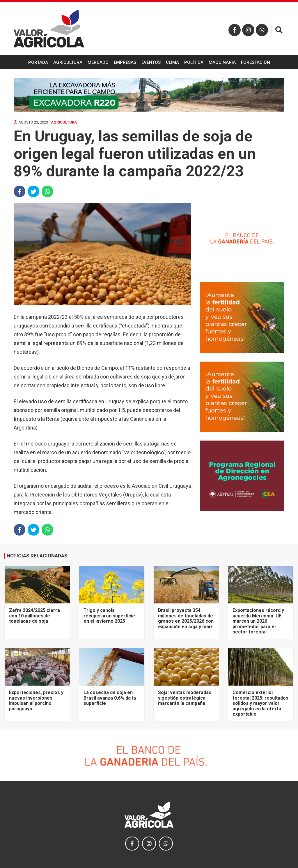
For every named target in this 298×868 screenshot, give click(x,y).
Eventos (151, 62)
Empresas (125, 62)
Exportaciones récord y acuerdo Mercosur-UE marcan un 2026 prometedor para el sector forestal (258, 621)
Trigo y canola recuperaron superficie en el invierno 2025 (109, 616)
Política (194, 62)
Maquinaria (222, 62)
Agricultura (68, 62)
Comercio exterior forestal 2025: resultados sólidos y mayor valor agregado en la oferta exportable (260, 703)
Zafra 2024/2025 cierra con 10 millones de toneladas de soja (34, 616)
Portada (38, 62)
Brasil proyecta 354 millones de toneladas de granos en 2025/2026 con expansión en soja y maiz (186, 618)
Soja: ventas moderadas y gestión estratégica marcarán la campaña (185, 698)
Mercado (98, 62)
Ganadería (149, 78)
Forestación (256, 62)
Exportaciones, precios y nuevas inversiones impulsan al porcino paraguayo (36, 700)
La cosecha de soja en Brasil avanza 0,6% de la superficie (110, 698)
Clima (172, 62)
